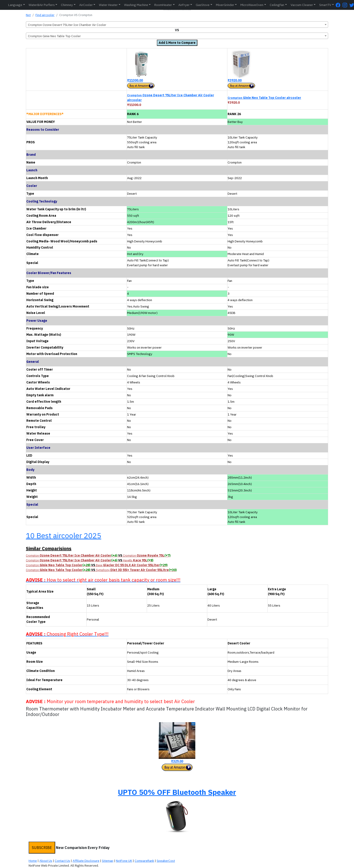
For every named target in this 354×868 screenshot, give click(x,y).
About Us (46, 861)
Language (15, 5)
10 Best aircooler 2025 (64, 535)
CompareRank (144, 861)
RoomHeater (163, 5)
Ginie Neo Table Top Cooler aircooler (264, 98)
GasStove (203, 5)
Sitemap (108, 861)
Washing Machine (136, 5)
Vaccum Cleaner (302, 5)
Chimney (67, 5)
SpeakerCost (166, 861)
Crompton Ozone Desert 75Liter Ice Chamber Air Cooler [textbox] (67, 25)
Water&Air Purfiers (42, 5)
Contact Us (62, 861)
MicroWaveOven (252, 5)
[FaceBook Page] (339, 5)
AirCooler (86, 5)
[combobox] (177, 25)
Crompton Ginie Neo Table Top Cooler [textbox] (54, 36)
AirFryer (184, 5)
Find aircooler (45, 15)
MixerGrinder (225, 5)
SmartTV (325, 5)
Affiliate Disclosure (86, 861)
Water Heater (108, 5)
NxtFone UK (124, 861)
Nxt (28, 15)
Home (33, 861)
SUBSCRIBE (42, 848)
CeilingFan (277, 5)
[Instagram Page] (346, 5)
